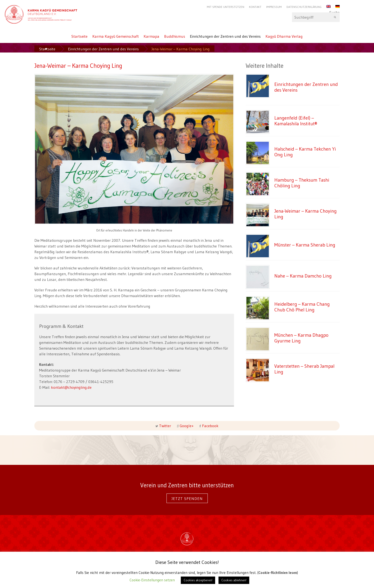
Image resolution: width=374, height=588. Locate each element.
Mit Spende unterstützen (226, 7)
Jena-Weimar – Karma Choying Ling (305, 214)
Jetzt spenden (187, 499)
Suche (316, 17)
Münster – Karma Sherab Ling (305, 245)
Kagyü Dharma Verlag (284, 36)
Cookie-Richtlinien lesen (278, 573)
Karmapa (151, 36)
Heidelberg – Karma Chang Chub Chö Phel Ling (302, 307)
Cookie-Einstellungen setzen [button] (152, 580)
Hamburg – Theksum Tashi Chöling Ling (302, 183)
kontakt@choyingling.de (71, 387)
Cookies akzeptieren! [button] (198, 580)
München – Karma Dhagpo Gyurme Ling (301, 338)
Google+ (187, 426)
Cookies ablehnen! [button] (234, 580)
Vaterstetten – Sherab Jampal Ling (304, 369)
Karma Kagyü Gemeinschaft (116, 36)
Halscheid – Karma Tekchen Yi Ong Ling (305, 152)
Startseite (79, 36)
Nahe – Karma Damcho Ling (303, 276)
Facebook (210, 426)
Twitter (165, 426)
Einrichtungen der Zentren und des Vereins (225, 36)
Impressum (274, 7)
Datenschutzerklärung (304, 7)
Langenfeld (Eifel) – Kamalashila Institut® (296, 121)
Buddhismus (175, 36)
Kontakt (255, 7)
